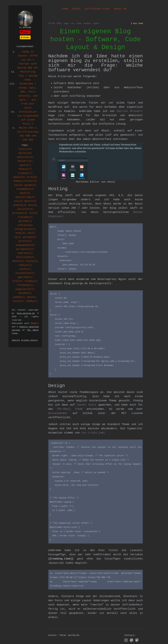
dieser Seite (87, 405)
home (65, 9)
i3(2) (18, 237)
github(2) (30, 237)
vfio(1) (18, 281)
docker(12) (25, 161)
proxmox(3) (20, 213)
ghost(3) (30, 201)
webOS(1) (19, 297)
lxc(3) (33, 213)
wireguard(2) (25, 249)
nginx (96, 24)
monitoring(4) (25, 197)
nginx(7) (25, 165)
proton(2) (25, 241)
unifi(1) (25, 269)
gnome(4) (30, 185)
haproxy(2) (25, 253)
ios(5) (18, 185)
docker (87, 24)
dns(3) (33, 205)
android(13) (25, 157)
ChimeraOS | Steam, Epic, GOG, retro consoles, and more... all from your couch (28, 96)
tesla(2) (32, 261)
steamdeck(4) (25, 189)
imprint (16, 340)
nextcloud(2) (25, 257)
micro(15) (25, 153)
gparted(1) (25, 277)
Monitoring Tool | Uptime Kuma (28, 76)
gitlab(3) (25, 221)
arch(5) (32, 177)
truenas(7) (25, 173)
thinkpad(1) (25, 285)
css (73, 24)
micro (76, 9)
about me (120, 9)
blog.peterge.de (26, 313)
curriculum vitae (97, 9)
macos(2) (18, 261)
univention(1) (25, 273)
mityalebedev (58, 413)
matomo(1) (25, 293)
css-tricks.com (92, 433)
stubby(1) (31, 281)
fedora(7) (25, 169)
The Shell (33, 330)
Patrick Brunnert (130, 111)
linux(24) (25, 149)
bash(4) (25, 193)
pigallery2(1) (25, 289)
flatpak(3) (25, 217)
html (79, 24)
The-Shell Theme (70, 409)
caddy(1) (32, 301)
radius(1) (25, 265)
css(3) (18, 201)
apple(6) (19, 177)
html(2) (21, 233)
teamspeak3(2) (25, 245)
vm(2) (31, 233)
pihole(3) (20, 205)
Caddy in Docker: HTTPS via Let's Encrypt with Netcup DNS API (28, 60)
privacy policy (30, 340)
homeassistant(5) (25, 181)
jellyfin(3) (25, 209)
